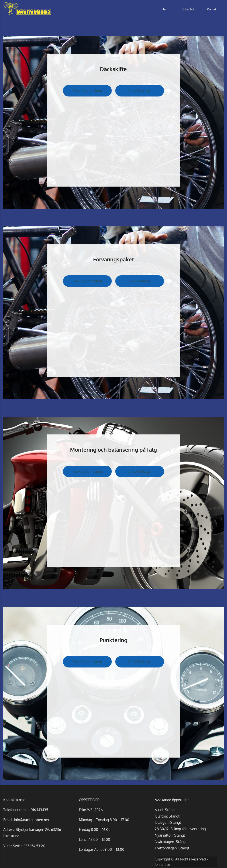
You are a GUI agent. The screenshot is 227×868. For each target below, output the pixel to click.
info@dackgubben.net (32, 820)
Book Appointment (87, 91)
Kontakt (212, 9)
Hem (165, 9)
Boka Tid (188, 9)
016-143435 (39, 810)
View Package (140, 91)
